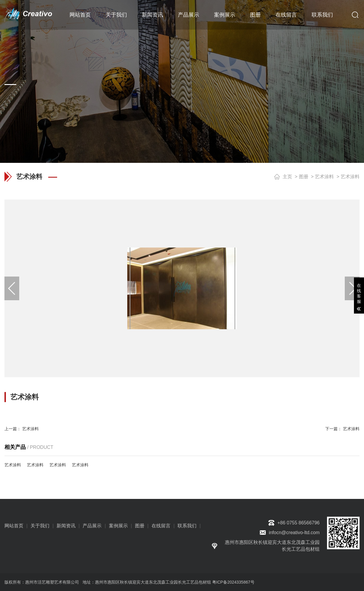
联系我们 (322, 15)
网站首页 (80, 15)
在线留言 (286, 15)
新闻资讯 (152, 15)
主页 (287, 177)
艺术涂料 (324, 177)
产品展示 (189, 15)
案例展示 (225, 15)
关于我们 (116, 15)
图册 (255, 15)
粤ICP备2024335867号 (233, 582)
